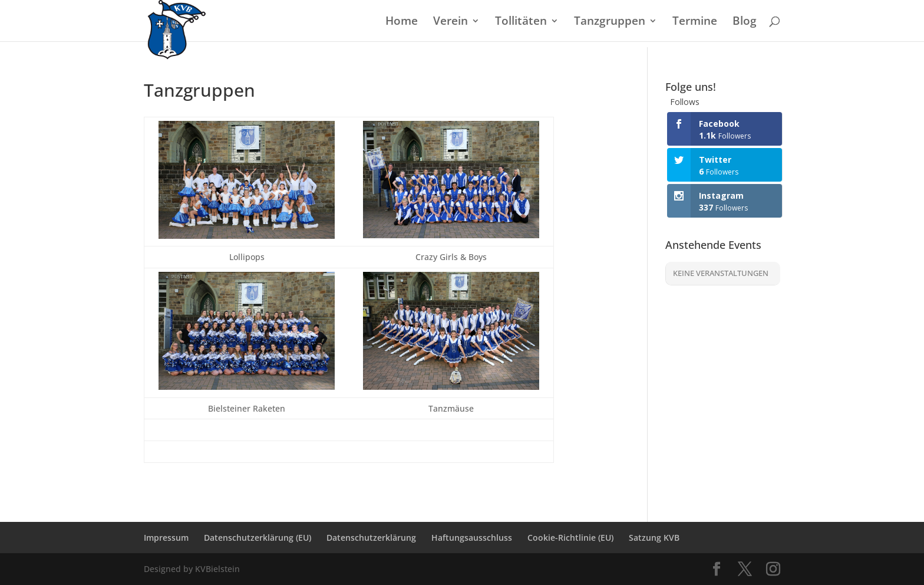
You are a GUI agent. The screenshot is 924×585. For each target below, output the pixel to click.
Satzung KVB (654, 538)
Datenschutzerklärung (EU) (258, 538)
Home (402, 22)
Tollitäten (521, 22)
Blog (745, 22)
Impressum (166, 538)
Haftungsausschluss (472, 538)
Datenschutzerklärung (371, 538)
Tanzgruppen (610, 22)
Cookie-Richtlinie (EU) (570, 538)
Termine (695, 22)
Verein (451, 22)
